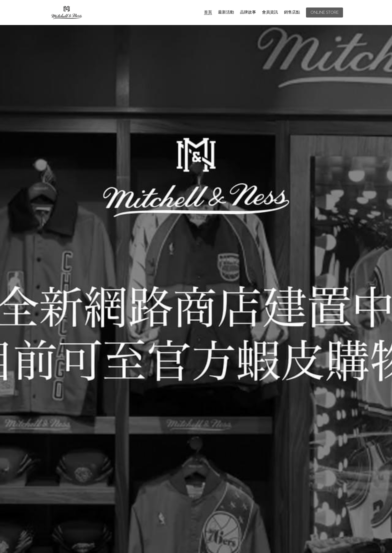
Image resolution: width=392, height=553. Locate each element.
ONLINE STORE (324, 12)
